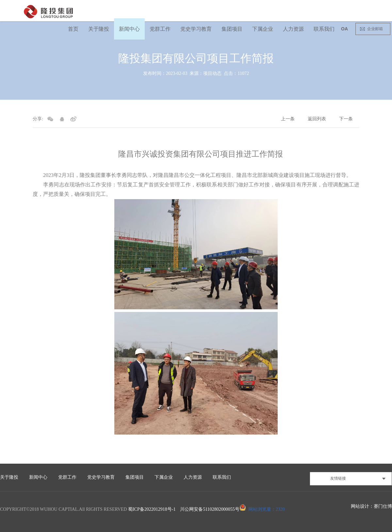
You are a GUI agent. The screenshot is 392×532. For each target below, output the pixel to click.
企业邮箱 (375, 29)
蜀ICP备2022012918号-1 (152, 509)
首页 (73, 29)
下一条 (346, 119)
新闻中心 (129, 29)
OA (344, 29)
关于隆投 (99, 29)
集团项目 (232, 29)
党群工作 (160, 29)
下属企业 (263, 29)
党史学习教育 (196, 29)
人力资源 (293, 29)
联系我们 (324, 29)
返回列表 (317, 119)
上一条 (288, 119)
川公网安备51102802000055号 (210, 509)
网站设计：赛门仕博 (371, 506)
